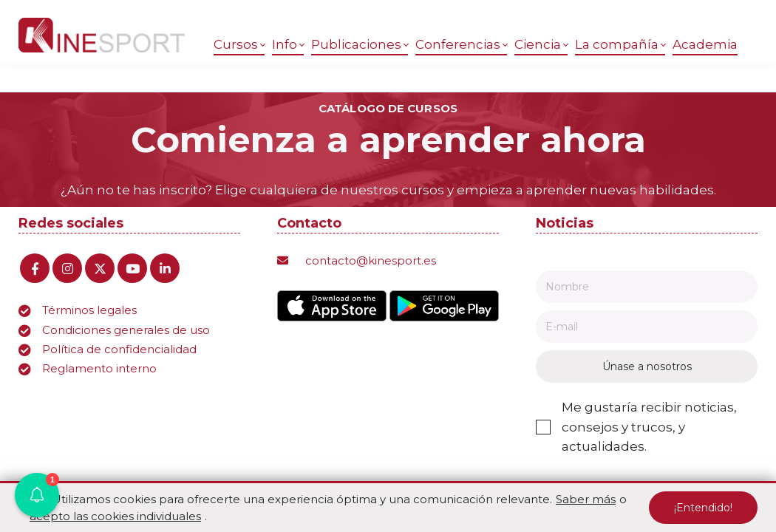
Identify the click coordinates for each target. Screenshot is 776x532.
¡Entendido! (703, 508)
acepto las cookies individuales (115, 516)
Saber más (586, 499)
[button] (37, 495)
